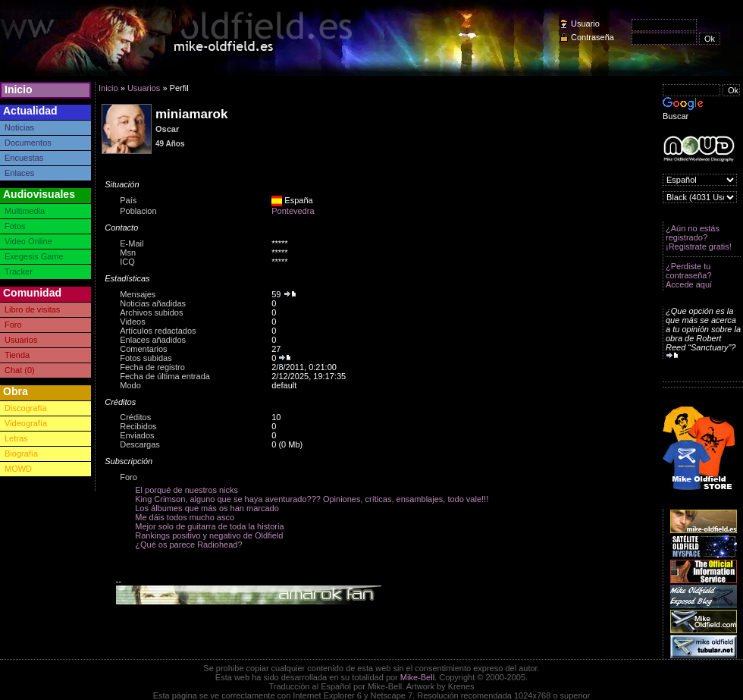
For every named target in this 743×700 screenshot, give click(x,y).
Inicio (19, 89)
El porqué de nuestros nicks (187, 490)
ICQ (127, 262)
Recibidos (138, 426)
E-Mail (132, 243)
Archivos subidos (151, 312)
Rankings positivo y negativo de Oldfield (209, 535)
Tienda (17, 355)
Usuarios (21, 340)
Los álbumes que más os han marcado (207, 508)
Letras (16, 438)
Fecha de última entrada (165, 376)
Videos (132, 322)
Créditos (135, 417)
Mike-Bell (417, 677)
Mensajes (138, 294)
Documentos (28, 143)
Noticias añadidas (153, 303)
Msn (128, 253)
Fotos (15, 226)
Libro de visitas (32, 309)
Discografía (26, 408)
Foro (13, 325)
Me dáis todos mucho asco (185, 517)
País (128, 200)
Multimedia (25, 211)
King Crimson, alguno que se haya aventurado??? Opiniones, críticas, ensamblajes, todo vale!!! (312, 499)
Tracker (19, 272)
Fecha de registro (152, 367)
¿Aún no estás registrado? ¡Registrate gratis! (699, 237)
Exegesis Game (34, 256)
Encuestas (24, 158)
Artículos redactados (158, 331)
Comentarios (143, 349)
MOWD (18, 469)
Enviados (137, 435)
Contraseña (593, 37)
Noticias (19, 127)
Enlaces (19, 173)
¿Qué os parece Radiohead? (188, 545)
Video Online (28, 241)
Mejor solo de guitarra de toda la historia (209, 526)
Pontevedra (293, 211)
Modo (130, 385)
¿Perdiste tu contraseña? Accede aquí (689, 275)
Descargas (140, 444)
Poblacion (138, 211)
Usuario (585, 24)
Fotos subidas (146, 358)
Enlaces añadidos (153, 340)
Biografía (21, 454)
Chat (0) (20, 370)
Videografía (26, 423)
